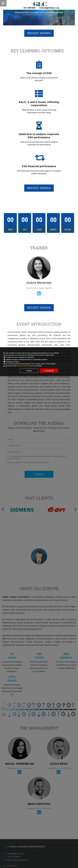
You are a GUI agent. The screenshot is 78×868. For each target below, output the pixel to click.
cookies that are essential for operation (19, 357)
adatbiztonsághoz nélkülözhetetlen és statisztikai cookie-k (26, 360)
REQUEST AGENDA (39, 33)
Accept (29, 371)
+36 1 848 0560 (29, 8)
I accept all (49, 371)
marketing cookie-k (12, 362)
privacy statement (23, 366)
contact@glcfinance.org (49, 8)
